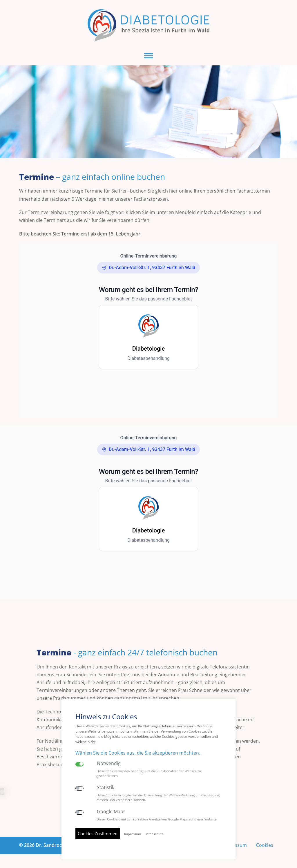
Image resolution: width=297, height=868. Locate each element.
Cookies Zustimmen (98, 833)
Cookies (265, 845)
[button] (148, 56)
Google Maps (111, 812)
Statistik (106, 788)
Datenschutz (154, 834)
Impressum (133, 834)
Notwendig (109, 763)
